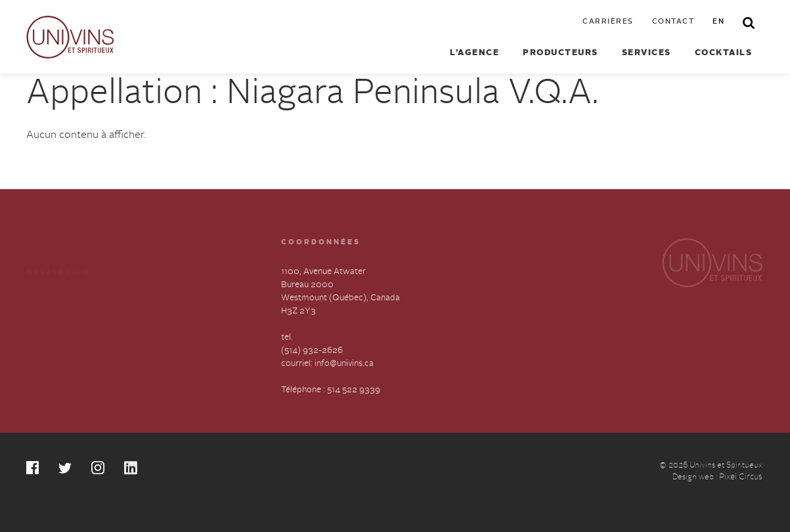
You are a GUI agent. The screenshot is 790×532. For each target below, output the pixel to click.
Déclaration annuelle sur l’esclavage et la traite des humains (75, 360)
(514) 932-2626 (312, 352)
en (718, 22)
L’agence (474, 53)
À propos (44, 323)
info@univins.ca (344, 365)
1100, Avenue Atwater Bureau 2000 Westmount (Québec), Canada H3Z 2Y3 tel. (340, 306)
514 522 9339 (354, 391)
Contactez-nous (171, 323)
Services (647, 53)
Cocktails (724, 53)
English (154, 346)
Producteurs (560, 53)
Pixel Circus (741, 479)
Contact (673, 22)
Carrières (608, 22)
